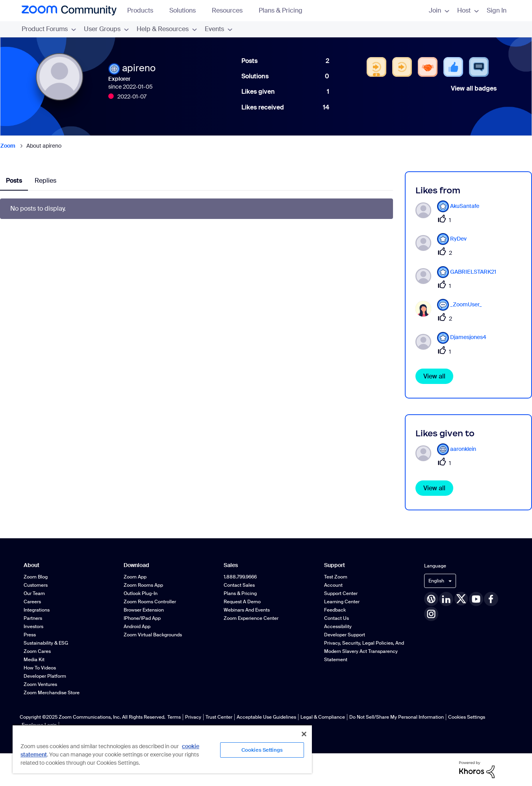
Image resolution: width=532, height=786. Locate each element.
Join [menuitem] (439, 10)
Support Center (341, 593)
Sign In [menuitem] (497, 10)
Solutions (186, 10)
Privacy (193, 717)
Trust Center (219, 717)
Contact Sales (239, 585)
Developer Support (345, 635)
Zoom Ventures (40, 684)
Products (144, 10)
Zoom (8, 146)
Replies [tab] (45, 181)
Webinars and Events (247, 610)
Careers (32, 602)
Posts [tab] (14, 181)
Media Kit (34, 660)
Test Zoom (336, 577)
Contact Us (336, 618)
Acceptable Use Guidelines (266, 717)
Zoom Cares (37, 651)
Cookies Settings (467, 717)
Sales (231, 565)
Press (30, 635)
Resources (231, 10)
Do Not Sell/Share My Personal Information (397, 717)
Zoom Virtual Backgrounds (153, 635)
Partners (33, 618)
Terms (174, 717)
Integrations (37, 610)
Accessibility (338, 627)
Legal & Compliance (323, 717)
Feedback (335, 610)
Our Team (34, 593)
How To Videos (40, 668)
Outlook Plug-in (141, 593)
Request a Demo (242, 602)
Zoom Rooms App (143, 585)
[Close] (304, 734)
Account (333, 585)
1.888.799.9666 (240, 577)
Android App (137, 627)
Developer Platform (45, 676)
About (32, 565)
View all (434, 376)
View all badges (474, 88)
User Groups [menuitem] (106, 29)
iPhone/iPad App (142, 618)
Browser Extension (144, 610)
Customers (36, 585)
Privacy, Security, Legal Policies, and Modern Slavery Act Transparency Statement (364, 651)
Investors (33, 627)
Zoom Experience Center (251, 618)
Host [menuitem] (468, 10)
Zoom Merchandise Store (52, 693)
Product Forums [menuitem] (49, 29)
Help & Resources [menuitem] (167, 29)
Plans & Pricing (281, 10)
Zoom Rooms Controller (150, 602)
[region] (162, 749)
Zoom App (135, 577)
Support (335, 565)
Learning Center (342, 602)
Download (136, 565)
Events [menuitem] (219, 29)
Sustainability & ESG (46, 643)
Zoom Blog (36, 577)
